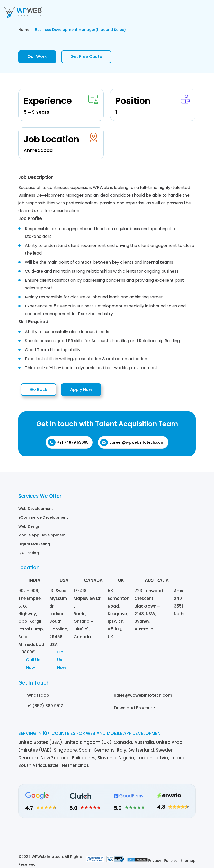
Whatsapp (38, 696)
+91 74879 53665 (68, 443)
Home (24, 30)
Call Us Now (33, 665)
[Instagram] (93, 834)
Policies (171, 863)
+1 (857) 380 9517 (45, 707)
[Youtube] (135, 834)
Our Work (37, 57)
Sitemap (188, 863)
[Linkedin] (79, 834)
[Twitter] (121, 834)
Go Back (40, 390)
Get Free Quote (86, 57)
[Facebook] (107, 834)
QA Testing (29, 553)
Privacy (155, 863)
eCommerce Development (43, 518)
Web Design (29, 527)
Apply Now (85, 390)
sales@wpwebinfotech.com (143, 696)
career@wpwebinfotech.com (132, 443)
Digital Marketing (34, 545)
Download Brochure (134, 709)
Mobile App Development (42, 536)
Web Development (36, 510)
